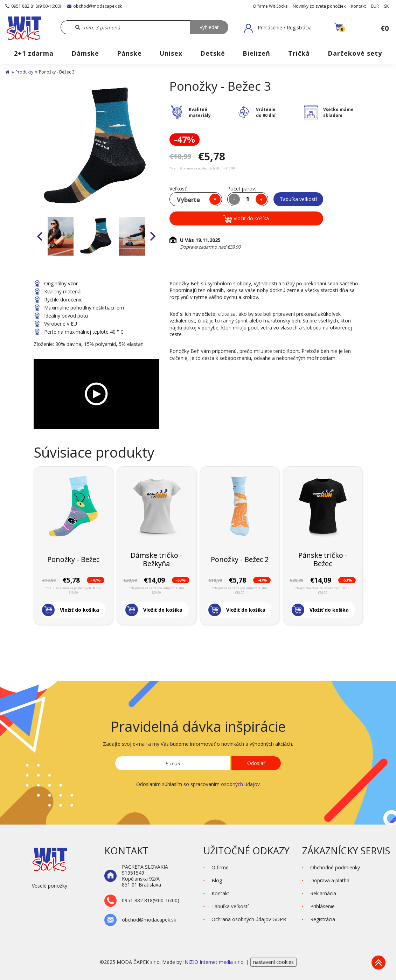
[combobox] (196, 199)
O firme (220, 867)
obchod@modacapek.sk (95, 6)
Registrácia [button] (323, 919)
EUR (375, 6)
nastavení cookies (273, 962)
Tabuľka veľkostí (298, 199)
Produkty (24, 72)
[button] (278, 28)
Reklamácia (323, 893)
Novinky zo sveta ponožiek (319, 6)
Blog (217, 880)
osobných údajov (240, 784)
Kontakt (358, 6)
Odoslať (256, 763)
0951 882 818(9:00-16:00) (33, 6)
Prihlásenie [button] (322, 906)
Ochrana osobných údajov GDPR (249, 919)
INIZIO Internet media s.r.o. (215, 962)
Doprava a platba (330, 880)
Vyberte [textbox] (188, 200)
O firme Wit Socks (270, 6)
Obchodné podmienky (335, 867)
